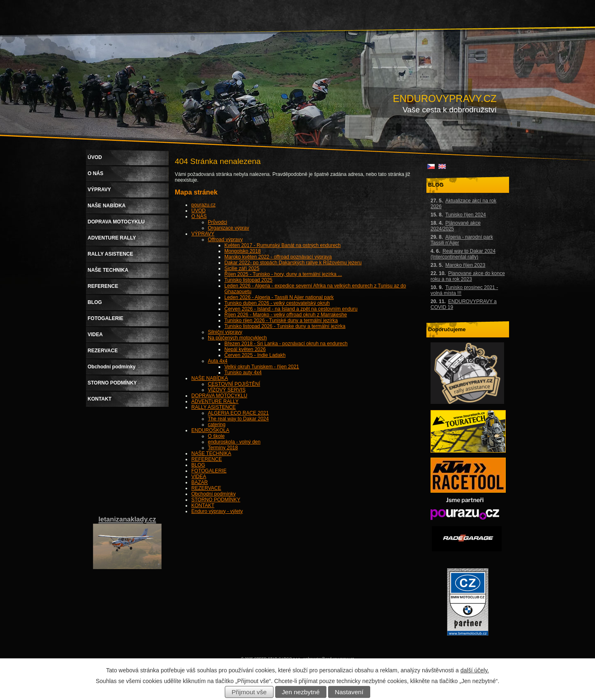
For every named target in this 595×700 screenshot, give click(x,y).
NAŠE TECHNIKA (211, 453)
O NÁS (199, 216)
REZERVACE (206, 488)
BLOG (198, 465)
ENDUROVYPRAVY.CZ (445, 98)
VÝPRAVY (203, 234)
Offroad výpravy (225, 240)
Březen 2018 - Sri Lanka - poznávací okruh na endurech (286, 344)
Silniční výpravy (225, 332)
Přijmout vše (249, 692)
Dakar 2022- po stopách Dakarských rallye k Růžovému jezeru (293, 263)
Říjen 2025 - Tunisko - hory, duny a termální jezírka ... (283, 274)
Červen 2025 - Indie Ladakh (255, 355)
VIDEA (199, 477)
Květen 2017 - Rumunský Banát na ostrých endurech (283, 245)
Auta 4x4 (218, 361)
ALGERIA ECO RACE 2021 (238, 413)
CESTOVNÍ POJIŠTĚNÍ (234, 384)
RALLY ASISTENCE (214, 407)
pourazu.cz (203, 205)
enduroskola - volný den (234, 442)
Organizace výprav (228, 228)
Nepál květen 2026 (245, 349)
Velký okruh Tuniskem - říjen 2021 (262, 367)
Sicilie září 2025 (242, 268)
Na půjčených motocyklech (237, 338)
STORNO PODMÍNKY (216, 500)
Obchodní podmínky (213, 494)
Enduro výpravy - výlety (217, 511)
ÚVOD (199, 211)
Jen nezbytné (301, 692)
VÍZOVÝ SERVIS (227, 390)
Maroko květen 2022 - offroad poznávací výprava (278, 257)
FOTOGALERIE (209, 471)
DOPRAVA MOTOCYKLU (219, 396)
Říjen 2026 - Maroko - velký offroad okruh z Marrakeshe (286, 315)
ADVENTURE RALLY (215, 401)
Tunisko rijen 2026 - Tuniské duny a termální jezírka (281, 320)
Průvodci (218, 222)
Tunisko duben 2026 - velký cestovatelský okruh (277, 303)
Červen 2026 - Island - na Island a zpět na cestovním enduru (291, 309)
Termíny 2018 (223, 448)
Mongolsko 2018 (243, 251)
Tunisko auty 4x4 (243, 373)
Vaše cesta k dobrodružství (450, 110)
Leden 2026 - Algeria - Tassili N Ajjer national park (279, 297)
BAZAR (200, 482)
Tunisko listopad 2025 (248, 280)
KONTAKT (203, 505)
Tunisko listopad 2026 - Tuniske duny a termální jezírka (285, 326)
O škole (216, 436)
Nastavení (349, 692)
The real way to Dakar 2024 (238, 419)
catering (217, 425)
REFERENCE (207, 459)
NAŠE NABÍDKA (210, 378)
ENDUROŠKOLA (210, 430)
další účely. (475, 670)
